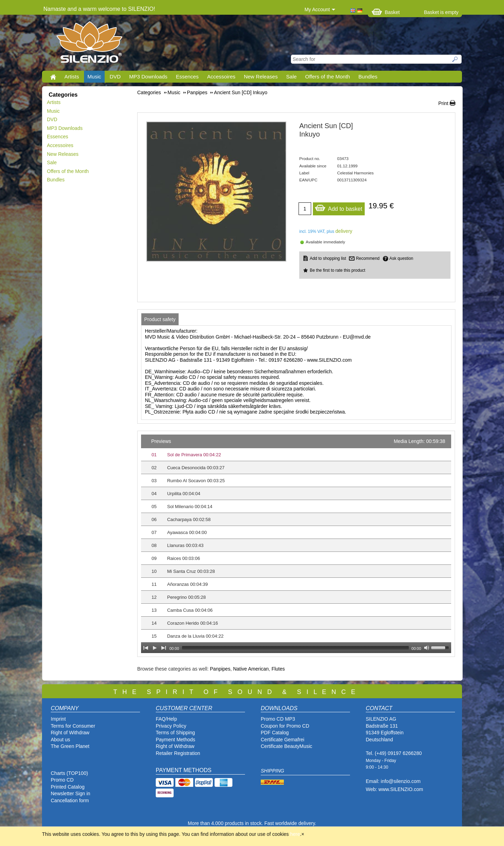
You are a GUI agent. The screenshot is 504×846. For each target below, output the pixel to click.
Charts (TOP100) (69, 773)
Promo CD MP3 (278, 719)
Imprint (58, 719)
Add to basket (338, 207)
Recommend (368, 258)
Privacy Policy (171, 726)
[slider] (295, 648)
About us (60, 740)
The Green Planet (70, 746)
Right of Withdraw (70, 733)
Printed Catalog (68, 787)
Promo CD (62, 780)
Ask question (401, 258)
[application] (296, 544)
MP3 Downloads (148, 77)
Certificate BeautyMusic (286, 746)
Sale (292, 77)
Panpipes (220, 669)
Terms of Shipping (175, 733)
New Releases (261, 77)
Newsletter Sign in (71, 793)
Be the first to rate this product (338, 270)
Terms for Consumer (73, 726)
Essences (187, 77)
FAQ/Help (166, 719)
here (295, 834)
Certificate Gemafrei (282, 740)
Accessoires (221, 77)
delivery (344, 231)
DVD (115, 77)
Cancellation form (71, 800)
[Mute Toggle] (427, 648)
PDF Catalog (275, 733)
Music (94, 77)
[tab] (160, 319)
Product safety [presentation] (160, 319)
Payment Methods (176, 740)
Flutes (278, 669)
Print (443, 103)
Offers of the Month (328, 77)
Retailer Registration (178, 753)
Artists (72, 77)
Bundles (368, 77)
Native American (251, 669)
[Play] (155, 648)
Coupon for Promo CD (285, 726)
